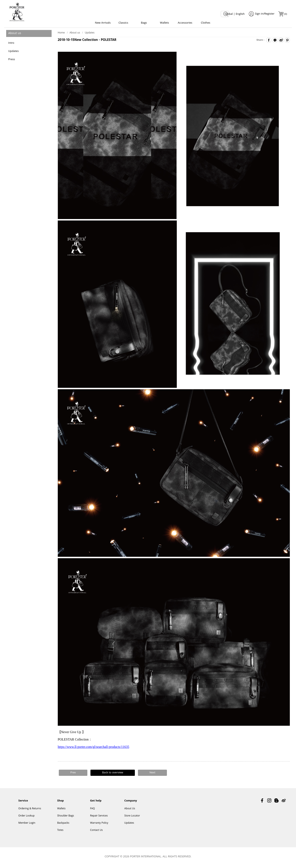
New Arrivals (103, 23)
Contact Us (96, 832)
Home (61, 34)
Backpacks (63, 825)
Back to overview (113, 774)
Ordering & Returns (30, 810)
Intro (11, 44)
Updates (13, 53)
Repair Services (99, 818)
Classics (123, 23)
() (285, 14)
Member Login (27, 825)
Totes (60, 832)
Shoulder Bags (66, 818)
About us (75, 34)
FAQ (92, 810)
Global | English (235, 14)
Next (152, 774)
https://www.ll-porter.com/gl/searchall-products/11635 (94, 748)
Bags (144, 23)
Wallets (164, 23)
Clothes (206, 23)
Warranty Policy (99, 825)
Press (12, 61)
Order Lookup (26, 818)
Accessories (185, 23)
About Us (130, 810)
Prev (73, 774)
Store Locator (132, 818)
